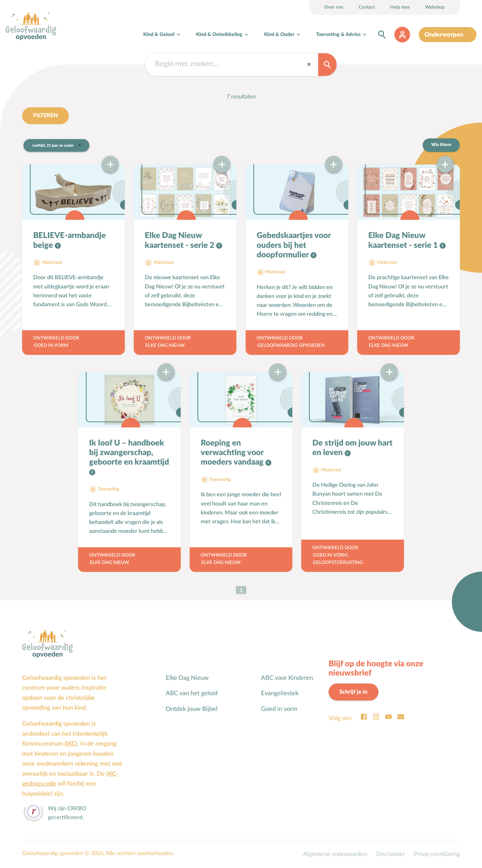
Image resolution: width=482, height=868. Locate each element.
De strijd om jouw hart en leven (352, 448)
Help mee (400, 7)
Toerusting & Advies (338, 34)
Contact (367, 7)
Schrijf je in (353, 692)
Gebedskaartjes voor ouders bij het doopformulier (294, 245)
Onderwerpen (444, 35)
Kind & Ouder (279, 34)
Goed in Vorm (51, 345)
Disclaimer (391, 854)
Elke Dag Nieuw (165, 345)
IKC (71, 744)
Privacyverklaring (437, 854)
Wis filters (441, 145)
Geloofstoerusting (338, 563)
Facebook (364, 717)
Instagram (376, 717)
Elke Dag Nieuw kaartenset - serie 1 (404, 240)
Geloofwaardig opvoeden (291, 345)
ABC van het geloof (192, 693)
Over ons (334, 7)
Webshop (435, 7)
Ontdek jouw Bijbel (192, 709)
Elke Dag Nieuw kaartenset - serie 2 (180, 240)
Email (401, 717)
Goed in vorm (279, 709)
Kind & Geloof (159, 34)
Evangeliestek (280, 693)
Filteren (45, 116)
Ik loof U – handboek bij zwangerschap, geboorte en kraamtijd (129, 453)
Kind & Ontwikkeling (219, 34)
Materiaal (52, 262)
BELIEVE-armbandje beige (69, 240)
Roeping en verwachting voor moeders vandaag (233, 453)
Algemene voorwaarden (335, 854)
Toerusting (109, 489)
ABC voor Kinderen (287, 678)
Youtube (389, 717)
